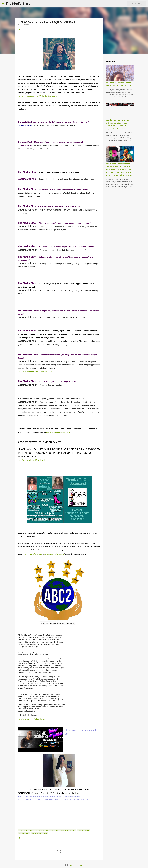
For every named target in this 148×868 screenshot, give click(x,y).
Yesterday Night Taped (39, 833)
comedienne (54, 830)
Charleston (23, 830)
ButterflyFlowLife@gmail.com (32, 554)
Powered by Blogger (74, 865)
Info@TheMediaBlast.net (31, 460)
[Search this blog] (136, 4)
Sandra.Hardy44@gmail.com (54, 554)
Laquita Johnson (83, 830)
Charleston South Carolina (38, 830)
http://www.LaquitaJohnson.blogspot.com (63, 432)
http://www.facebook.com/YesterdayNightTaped (38, 96)
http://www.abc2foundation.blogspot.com (34, 719)
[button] (19, 29)
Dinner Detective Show (68, 830)
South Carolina (24, 833)
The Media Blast (18, 3)
